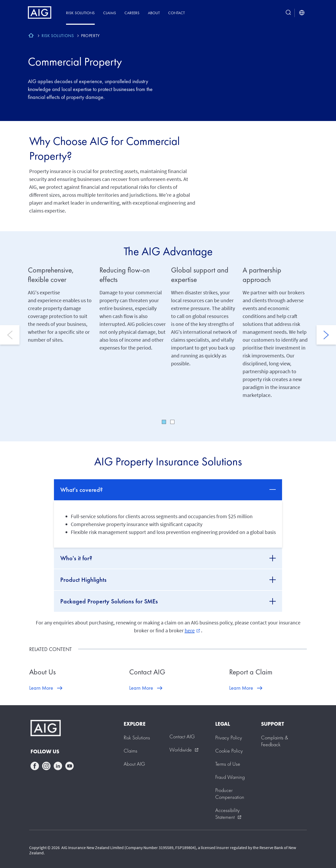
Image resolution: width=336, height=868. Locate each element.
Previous (10, 335)
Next (326, 335)
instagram (46, 766)
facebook (35, 766)
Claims (110, 13)
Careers (132, 13)
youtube (69, 766)
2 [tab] (172, 422)
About (154, 13)
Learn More (41, 688)
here (192, 630)
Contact (176, 13)
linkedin (58, 766)
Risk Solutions (80, 13)
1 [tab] (164, 422)
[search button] (288, 13)
